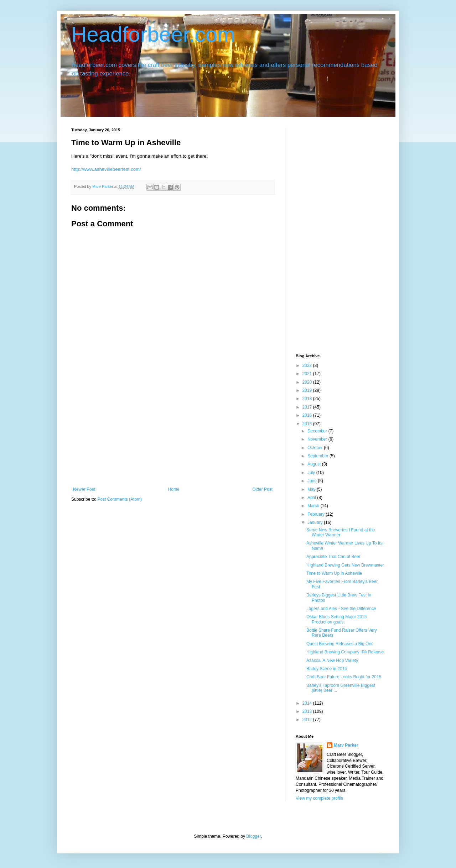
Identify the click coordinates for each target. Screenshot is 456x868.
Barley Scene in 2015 (327, 669)
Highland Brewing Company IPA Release (345, 652)
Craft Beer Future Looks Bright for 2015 (344, 677)
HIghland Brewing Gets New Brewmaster (345, 565)
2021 (308, 374)
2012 (308, 720)
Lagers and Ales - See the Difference (341, 609)
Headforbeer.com (153, 34)
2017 (308, 407)
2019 (308, 390)
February (317, 514)
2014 (308, 703)
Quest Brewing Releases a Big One (340, 644)
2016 (308, 415)
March (314, 506)
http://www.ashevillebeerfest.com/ (106, 169)
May (312, 489)
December (318, 431)
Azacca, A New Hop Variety (332, 661)
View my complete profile (319, 798)
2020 (308, 382)
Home (174, 489)
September (318, 456)
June (313, 481)
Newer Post (84, 489)
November (318, 439)
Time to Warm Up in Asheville (334, 573)
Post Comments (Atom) (120, 499)
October (316, 448)
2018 (308, 399)
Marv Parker (346, 745)
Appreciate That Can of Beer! (334, 557)
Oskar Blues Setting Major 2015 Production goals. (336, 619)
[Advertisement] (173, 433)
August (315, 464)
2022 (308, 365)
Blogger (253, 836)
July (312, 473)
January (316, 522)
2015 (308, 424)
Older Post (262, 489)
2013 (308, 711)
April (312, 498)
